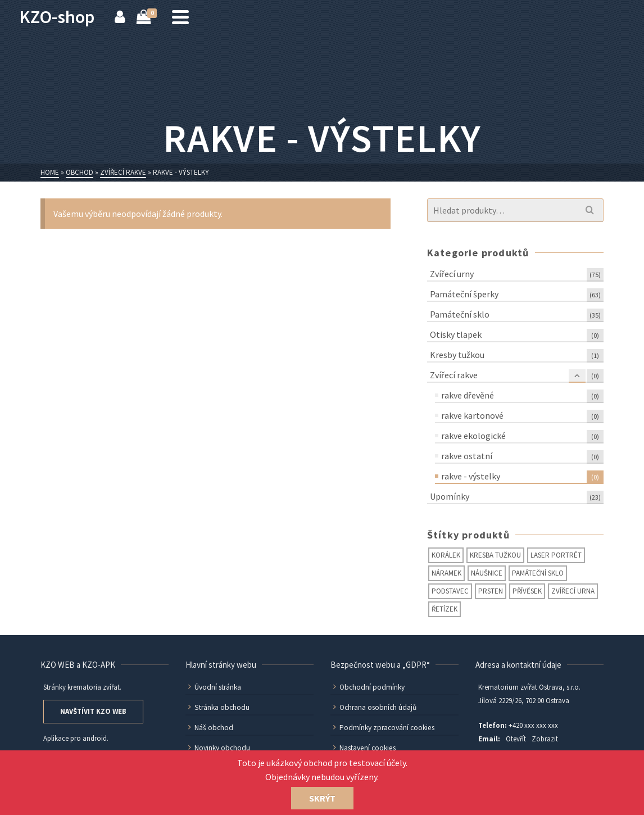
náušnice (487, 573)
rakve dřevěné (468, 395)
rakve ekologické (473, 436)
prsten (491, 591)
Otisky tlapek (456, 334)
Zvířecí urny (452, 274)
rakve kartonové (472, 415)
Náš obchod (210, 728)
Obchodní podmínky (368, 687)
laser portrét (556, 555)
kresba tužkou (495, 555)
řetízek (445, 609)
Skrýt (322, 798)
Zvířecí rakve (454, 375)
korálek (446, 555)
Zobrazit (545, 739)
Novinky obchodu (218, 748)
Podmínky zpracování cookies (382, 728)
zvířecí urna (573, 591)
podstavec (450, 591)
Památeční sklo (460, 314)
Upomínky (450, 496)
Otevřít (516, 739)
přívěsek (527, 591)
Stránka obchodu (217, 707)
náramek (446, 573)
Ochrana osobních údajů (374, 707)
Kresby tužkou (457, 355)
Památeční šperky (464, 294)
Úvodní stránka (214, 687)
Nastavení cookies (364, 748)
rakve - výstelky (471, 476)
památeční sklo (538, 573)
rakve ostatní (467, 456)
